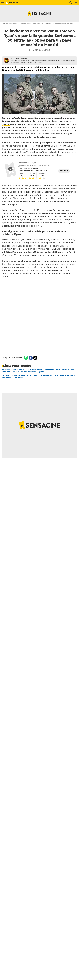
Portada (5, 24)
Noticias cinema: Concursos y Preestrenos (39, 24)
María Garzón (15, 59)
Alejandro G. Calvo (53, 143)
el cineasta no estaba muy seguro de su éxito (24, 131)
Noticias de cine (20, 24)
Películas (11, 24)
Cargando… (39, 315)
